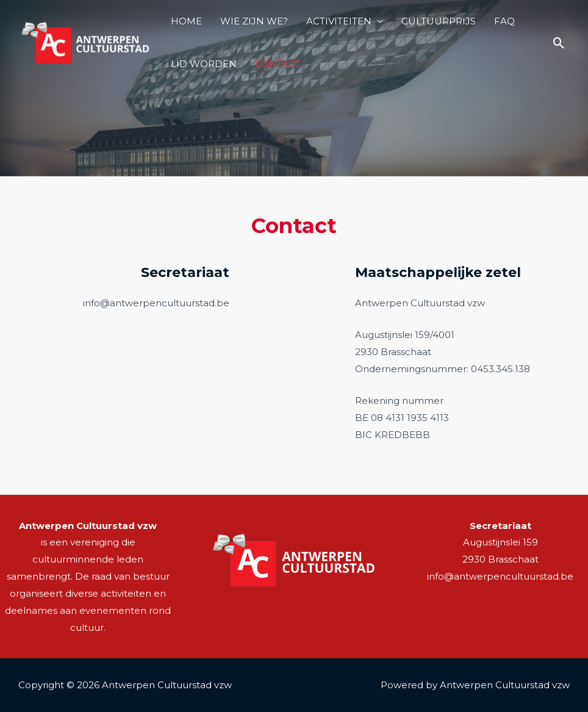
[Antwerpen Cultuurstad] (85, 42)
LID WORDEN (204, 64)
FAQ (504, 21)
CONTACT (278, 64)
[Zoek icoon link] (559, 43)
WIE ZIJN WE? (254, 21)
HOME (186, 21)
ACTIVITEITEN (339, 21)
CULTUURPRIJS (439, 21)
